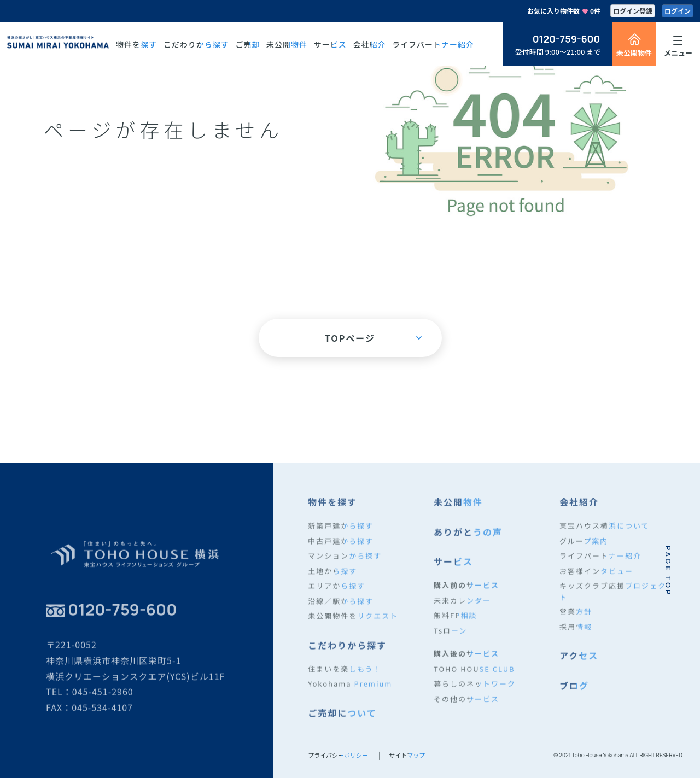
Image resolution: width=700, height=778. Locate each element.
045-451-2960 (103, 698)
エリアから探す (337, 592)
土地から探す (332, 577)
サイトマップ (407, 755)
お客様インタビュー (596, 577)
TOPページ (373, 338)
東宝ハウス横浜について (605, 532)
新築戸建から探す (341, 532)
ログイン (678, 11)
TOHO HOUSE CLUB (474, 674)
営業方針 (576, 618)
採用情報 (576, 632)
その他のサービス (466, 704)
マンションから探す (345, 562)
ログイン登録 (633, 11)
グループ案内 (584, 546)
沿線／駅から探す (341, 607)
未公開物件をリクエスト (353, 622)
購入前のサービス (466, 591)
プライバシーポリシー (338, 755)
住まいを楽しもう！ (345, 674)
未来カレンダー (462, 606)
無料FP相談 (455, 621)
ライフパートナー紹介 (600, 562)
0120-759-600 (567, 39)
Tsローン (450, 636)
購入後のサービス (466, 660)
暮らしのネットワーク (475, 690)
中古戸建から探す (341, 546)
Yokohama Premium (350, 690)
